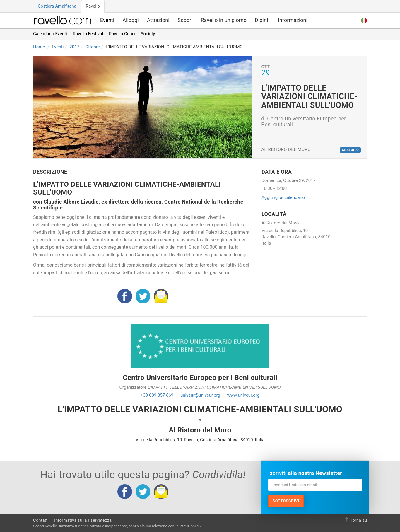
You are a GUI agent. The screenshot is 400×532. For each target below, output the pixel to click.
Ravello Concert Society (132, 34)
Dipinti (262, 20)
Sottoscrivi (286, 501)
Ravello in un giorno (224, 20)
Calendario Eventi (50, 34)
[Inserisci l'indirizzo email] (315, 485)
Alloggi (130, 20)
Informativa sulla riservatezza (83, 520)
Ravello (93, 6)
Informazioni (293, 20)
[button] (364, 20)
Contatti (41, 520)
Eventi (107, 20)
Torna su (356, 520)
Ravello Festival (88, 34)
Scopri (185, 20)
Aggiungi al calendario (283, 197)
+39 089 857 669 (157, 395)
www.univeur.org (243, 395)
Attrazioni (158, 20)
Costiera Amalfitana (57, 6)
